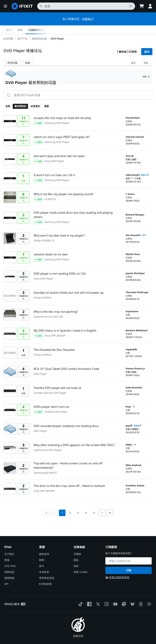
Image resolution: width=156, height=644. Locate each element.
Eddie (129, 436)
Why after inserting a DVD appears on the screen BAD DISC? (74, 436)
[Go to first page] (46, 504)
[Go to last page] (110, 504)
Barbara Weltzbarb (137, 322)
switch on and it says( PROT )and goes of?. (62, 128)
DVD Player (58, 30)
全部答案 (9, 30)
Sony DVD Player (54, 152)
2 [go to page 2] (70, 504)
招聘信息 (9, 563)
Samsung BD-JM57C (45, 464)
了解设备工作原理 (127, 43)
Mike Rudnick (134, 456)
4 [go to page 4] (86, 504)
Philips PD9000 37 (44, 232)
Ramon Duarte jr (135, 360)
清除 (146, 68)
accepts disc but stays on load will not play (62, 109)
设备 (28, 54)
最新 (47, 97)
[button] (5, 6)
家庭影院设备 (40, 30)
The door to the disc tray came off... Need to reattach (69, 477)
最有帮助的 (20, 97)
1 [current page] (62, 504)
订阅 (129, 562)
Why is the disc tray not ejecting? (56, 303)
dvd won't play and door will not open (59, 147)
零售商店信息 (47, 569)
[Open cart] (142, 6)
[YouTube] (115, 595)
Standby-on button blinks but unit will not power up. (69, 284)
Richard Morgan (135, 206)
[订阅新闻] (129, 552)
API (6, 575)
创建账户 (88, 19)
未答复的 (35, 97)
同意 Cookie (80, 563)
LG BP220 (50, 190)
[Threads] (140, 595)
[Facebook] (89, 595)
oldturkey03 (133, 166)
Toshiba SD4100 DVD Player (50, 384)
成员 (133, 54)
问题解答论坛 (142, 30)
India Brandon (134, 379)
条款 (76, 557)
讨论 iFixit (10, 557)
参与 (42, 557)
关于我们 (9, 545)
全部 (8, 97)
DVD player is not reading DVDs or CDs (60, 265)
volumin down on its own (51, 246)
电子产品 (23, 30)
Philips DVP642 (42, 289)
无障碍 (77, 545)
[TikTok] (80, 595)
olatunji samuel (135, 128)
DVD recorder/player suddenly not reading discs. (67, 417)
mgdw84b (131, 341)
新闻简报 (9, 569)
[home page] (22, 6)
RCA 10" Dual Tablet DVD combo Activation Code (66, 360)
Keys (128, 398)
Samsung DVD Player (57, 114)
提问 (147, 43)
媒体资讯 (44, 545)
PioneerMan (133, 109)
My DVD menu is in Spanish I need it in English (65, 322)
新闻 (42, 551)
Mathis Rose (133, 245)
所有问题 (12, 54)
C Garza (130, 185)
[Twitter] (97, 595)
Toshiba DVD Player (56, 403)
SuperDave (132, 303)
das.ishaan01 (133, 226)
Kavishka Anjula (135, 477)
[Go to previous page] (54, 504)
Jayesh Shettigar (135, 264)
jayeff (129, 417)
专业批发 (44, 563)
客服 (7, 551)
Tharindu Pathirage (137, 284)
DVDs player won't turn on (51, 398)
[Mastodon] (123, 595)
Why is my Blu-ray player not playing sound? (64, 185)
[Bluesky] (132, 595)
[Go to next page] (102, 504)
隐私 (76, 551)
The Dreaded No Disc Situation (54, 341)
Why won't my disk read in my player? (59, 227)
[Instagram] (106, 595)
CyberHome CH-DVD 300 (48, 308)
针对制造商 (45, 575)
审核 (146, 54)
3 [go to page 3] (78, 504)
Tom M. (130, 147)
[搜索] (86, 6)
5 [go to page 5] (94, 504)
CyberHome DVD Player (48, 441)
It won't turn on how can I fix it (54, 166)
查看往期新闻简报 (117, 569)
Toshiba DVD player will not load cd (57, 379)
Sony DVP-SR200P (55, 327)
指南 (126, 30)
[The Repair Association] (149, 595)
